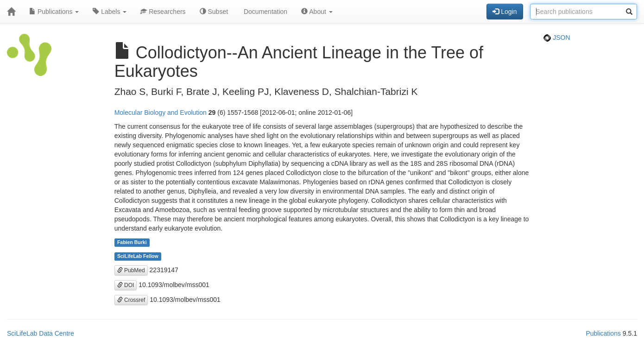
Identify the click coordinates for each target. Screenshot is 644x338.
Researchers (163, 12)
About (317, 12)
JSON (557, 38)
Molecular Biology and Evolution (161, 113)
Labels (110, 12)
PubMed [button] (131, 270)
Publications (54, 12)
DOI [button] (126, 285)
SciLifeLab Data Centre (41, 333)
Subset (214, 12)
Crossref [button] (131, 300)
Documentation (265, 12)
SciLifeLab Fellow (138, 257)
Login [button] (505, 12)
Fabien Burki (132, 243)
